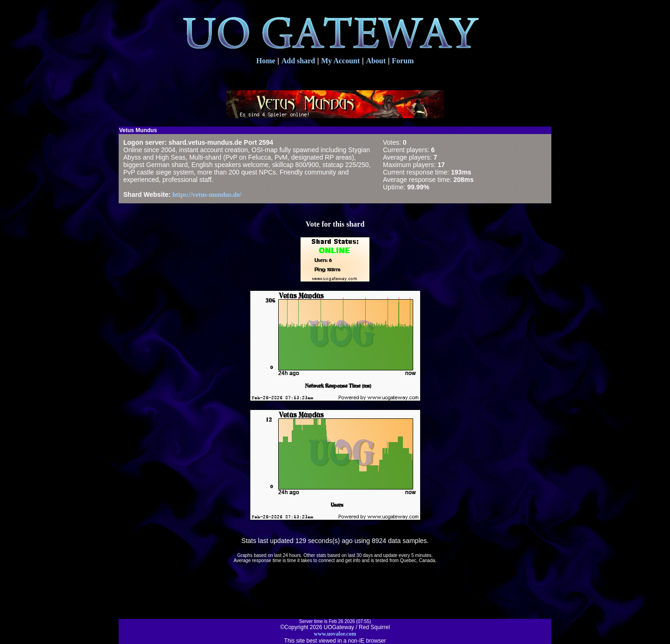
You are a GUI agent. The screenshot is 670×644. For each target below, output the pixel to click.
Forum (403, 61)
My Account (340, 61)
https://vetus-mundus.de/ (207, 195)
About (376, 61)
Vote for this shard (335, 224)
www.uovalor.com (335, 634)
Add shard (298, 61)
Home (266, 61)
